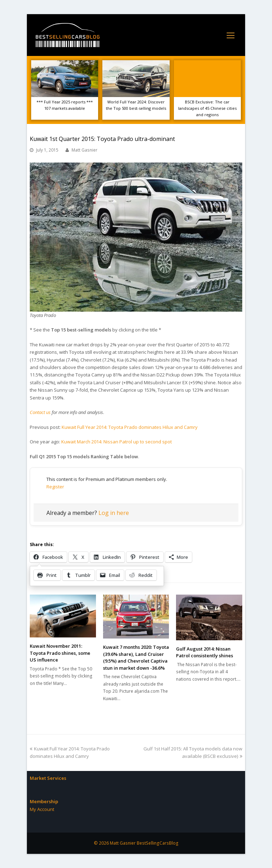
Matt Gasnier (84, 150)
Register (55, 487)
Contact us (40, 412)
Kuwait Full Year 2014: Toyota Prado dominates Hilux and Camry (130, 427)
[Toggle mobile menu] (231, 35)
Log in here (114, 513)
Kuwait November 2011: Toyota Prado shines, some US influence (60, 653)
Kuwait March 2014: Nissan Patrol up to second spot (117, 442)
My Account (42, 809)
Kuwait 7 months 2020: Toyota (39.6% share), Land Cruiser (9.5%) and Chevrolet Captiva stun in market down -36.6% (136, 657)
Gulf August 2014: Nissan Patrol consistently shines (205, 652)
